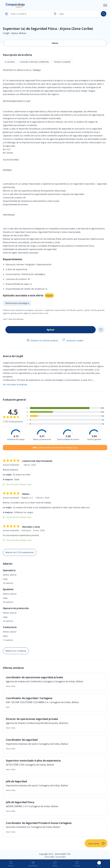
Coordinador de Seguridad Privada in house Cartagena (39, 823)
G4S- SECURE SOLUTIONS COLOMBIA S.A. (27, 702)
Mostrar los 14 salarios (16, 651)
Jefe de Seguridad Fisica (20, 802)
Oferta (55, 43)
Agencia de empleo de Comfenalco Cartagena (30, 681)
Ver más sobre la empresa (15, 384)
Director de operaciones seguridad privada (32, 719)
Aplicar (51, 330)
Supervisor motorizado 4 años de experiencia (33, 761)
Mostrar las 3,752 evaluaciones (20, 552)
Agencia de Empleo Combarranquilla (25, 723)
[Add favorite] (101, 330)
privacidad (61, 857)
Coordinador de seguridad (22, 740)
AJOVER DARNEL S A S (17, 806)
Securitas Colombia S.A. (18, 827)
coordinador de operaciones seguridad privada (34, 677)
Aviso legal (49, 857)
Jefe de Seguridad (16, 781)
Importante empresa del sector (22, 744)
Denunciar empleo (73, 340)
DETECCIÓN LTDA (15, 765)
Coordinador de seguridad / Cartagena (29, 698)
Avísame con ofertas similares (42, 340)
